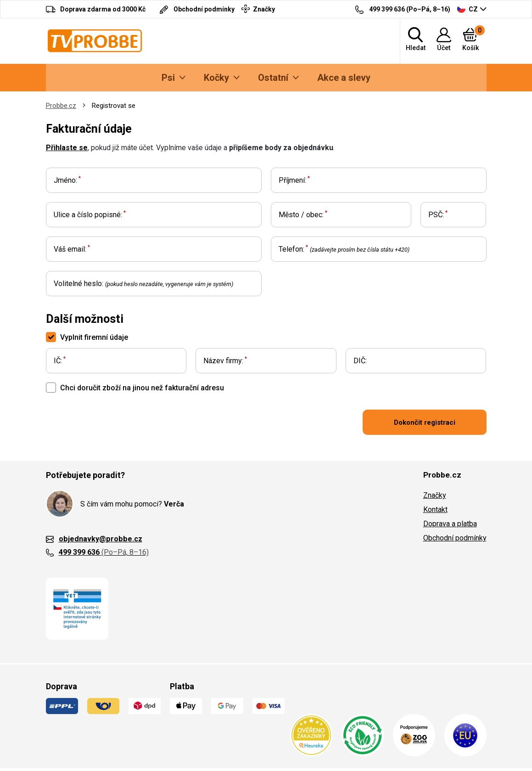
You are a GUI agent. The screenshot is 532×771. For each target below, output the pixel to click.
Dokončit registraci (425, 422)
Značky (435, 495)
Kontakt (435, 509)
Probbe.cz (61, 106)
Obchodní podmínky (455, 538)
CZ (468, 9)
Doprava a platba (450, 524)
